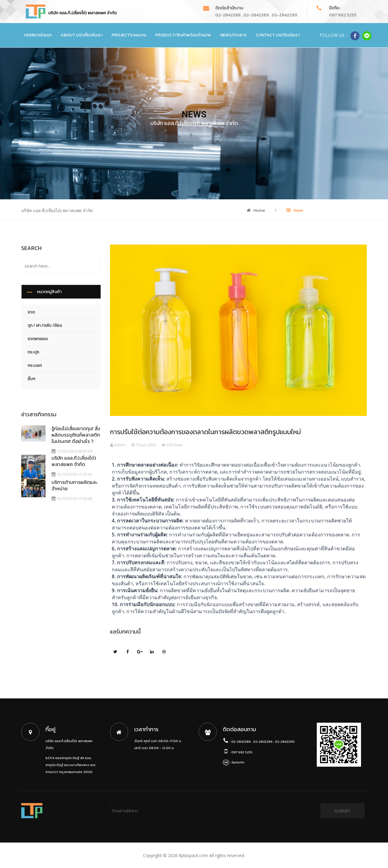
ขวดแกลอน (38, 339)
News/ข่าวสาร (233, 35)
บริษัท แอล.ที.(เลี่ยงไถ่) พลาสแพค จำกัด (74, 461)
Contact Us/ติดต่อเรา (278, 35)
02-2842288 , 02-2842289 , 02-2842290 (256, 15)
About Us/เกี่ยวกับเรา (82, 35)
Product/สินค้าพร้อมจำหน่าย (183, 35)
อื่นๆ (31, 379)
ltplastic (238, 762)
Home (256, 210)
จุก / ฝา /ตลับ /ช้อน (45, 325)
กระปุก (33, 352)
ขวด (31, 312)
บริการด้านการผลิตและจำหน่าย (74, 485)
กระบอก (35, 365)
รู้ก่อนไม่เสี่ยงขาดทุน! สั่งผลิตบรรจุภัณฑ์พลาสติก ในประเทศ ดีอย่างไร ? (76, 435)
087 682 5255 (343, 15)
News (295, 210)
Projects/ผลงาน (129, 35)
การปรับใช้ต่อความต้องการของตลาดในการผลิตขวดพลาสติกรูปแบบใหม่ (206, 432)
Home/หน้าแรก (38, 35)
